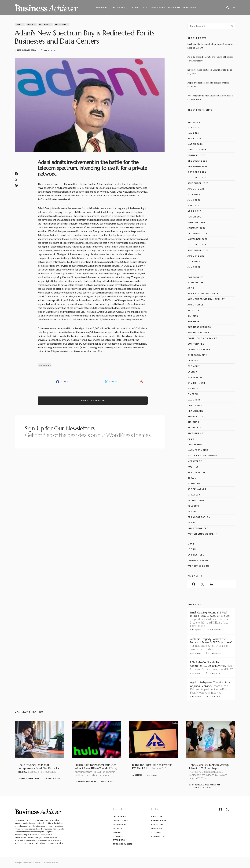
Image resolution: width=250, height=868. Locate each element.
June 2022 (194, 267)
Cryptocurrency (199, 349)
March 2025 (195, 144)
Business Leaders (199, 327)
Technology (62, 24)
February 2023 (197, 222)
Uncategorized (198, 528)
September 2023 (198, 183)
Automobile (196, 305)
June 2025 (194, 127)
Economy (194, 366)
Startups (194, 484)
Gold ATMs (195, 405)
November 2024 (198, 166)
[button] (228, 8)
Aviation (193, 310)
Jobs (191, 439)
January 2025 (196, 155)
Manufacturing (198, 450)
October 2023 (197, 178)
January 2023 (196, 228)
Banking (193, 316)
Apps (191, 288)
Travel (192, 523)
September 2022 (198, 250)
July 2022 (194, 261)
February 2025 (197, 150)
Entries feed (196, 555)
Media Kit (157, 828)
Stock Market (197, 489)
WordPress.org (198, 566)
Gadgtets (194, 400)
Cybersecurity (197, 355)
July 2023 (194, 194)
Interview (194, 428)
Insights (32, 24)
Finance (20, 24)
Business (193, 322)
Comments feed (198, 560)
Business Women (199, 333)
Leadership (195, 444)
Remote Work (197, 472)
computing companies (202, 338)
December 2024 (197, 161)
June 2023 (194, 200)
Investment (46, 24)
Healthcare (195, 411)
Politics (193, 467)
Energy (192, 372)
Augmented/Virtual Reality (206, 299)
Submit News (159, 821)
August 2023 (196, 189)
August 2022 (196, 256)
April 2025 (194, 139)
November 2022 (198, 239)
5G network (196, 282)
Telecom (193, 506)
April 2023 (194, 211)
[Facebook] (194, 584)
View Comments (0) (93, 400)
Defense (193, 361)
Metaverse (195, 461)
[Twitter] (202, 584)
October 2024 (197, 172)
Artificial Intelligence (203, 294)
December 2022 (197, 234)
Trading (193, 512)
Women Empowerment (202, 534)
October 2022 (197, 245)
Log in (192, 549)
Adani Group (45, 365)
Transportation (199, 517)
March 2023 (195, 217)
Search (232, 26)
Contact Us (158, 836)
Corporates (196, 344)
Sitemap (156, 832)
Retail (192, 478)
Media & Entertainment (203, 456)
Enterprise (195, 377)
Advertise (157, 824)
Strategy (194, 495)
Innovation (195, 417)
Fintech (193, 394)
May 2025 (193, 133)
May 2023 (193, 206)
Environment (196, 383)
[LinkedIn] (211, 584)
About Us (157, 817)
